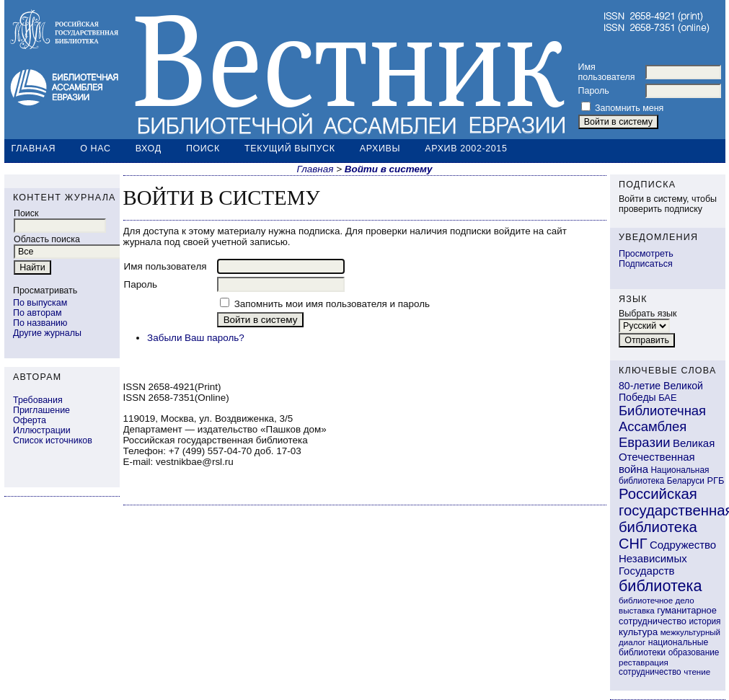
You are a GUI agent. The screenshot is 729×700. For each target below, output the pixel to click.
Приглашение (41, 410)
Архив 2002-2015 (466, 149)
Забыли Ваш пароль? (196, 338)
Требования (38, 400)
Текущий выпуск (290, 149)
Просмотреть (646, 254)
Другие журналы (47, 333)
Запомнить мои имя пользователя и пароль (332, 304)
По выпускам (40, 303)
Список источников (53, 440)
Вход (149, 149)
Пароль (594, 91)
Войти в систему (389, 169)
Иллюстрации (42, 430)
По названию (40, 323)
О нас (95, 149)
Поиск (203, 149)
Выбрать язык (648, 314)
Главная (34, 149)
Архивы (380, 149)
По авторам (37, 313)
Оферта (30, 420)
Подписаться (646, 264)
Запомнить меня (629, 108)
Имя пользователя (607, 72)
